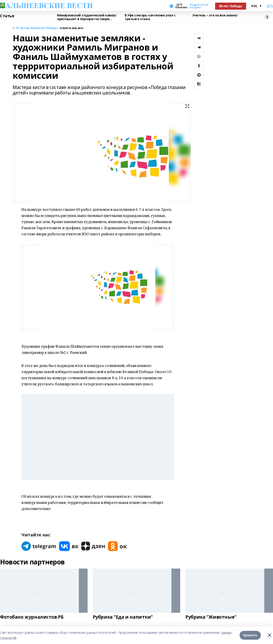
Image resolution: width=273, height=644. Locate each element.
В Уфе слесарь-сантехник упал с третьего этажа (150, 17)
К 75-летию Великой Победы (35, 28)
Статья (7, 16)
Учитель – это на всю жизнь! (215, 15)
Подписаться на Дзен (199, 6)
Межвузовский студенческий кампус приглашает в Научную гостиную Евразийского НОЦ (87, 17)
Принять (250, 635)
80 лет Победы (231, 6)
